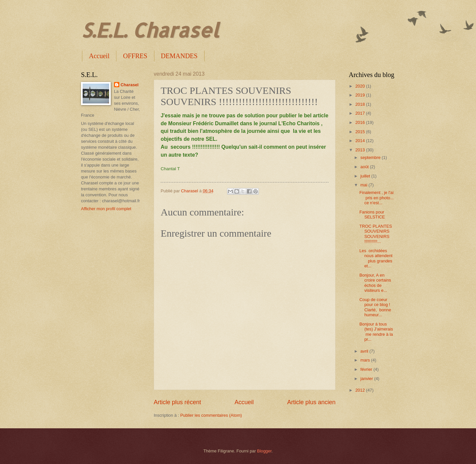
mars (366, 360)
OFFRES (135, 56)
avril (365, 351)
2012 (361, 390)
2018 (361, 104)
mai (364, 185)
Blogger (264, 451)
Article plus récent (177, 402)
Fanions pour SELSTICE (372, 214)
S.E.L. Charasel (150, 30)
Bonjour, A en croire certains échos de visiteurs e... (375, 283)
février (367, 369)
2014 (361, 141)
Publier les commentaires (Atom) (211, 415)
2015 (361, 132)
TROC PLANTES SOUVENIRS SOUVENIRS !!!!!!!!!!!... (376, 234)
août (365, 167)
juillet (366, 176)
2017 (361, 113)
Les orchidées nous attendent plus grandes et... (376, 258)
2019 (361, 95)
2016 (361, 122)
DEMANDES (179, 56)
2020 (361, 86)
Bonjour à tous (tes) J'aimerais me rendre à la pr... (376, 332)
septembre (371, 157)
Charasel (130, 85)
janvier (367, 379)
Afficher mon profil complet (106, 209)
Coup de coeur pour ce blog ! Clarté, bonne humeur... (375, 307)
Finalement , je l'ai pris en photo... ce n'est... (377, 198)
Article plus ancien (311, 402)
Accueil (99, 56)
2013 (361, 150)
